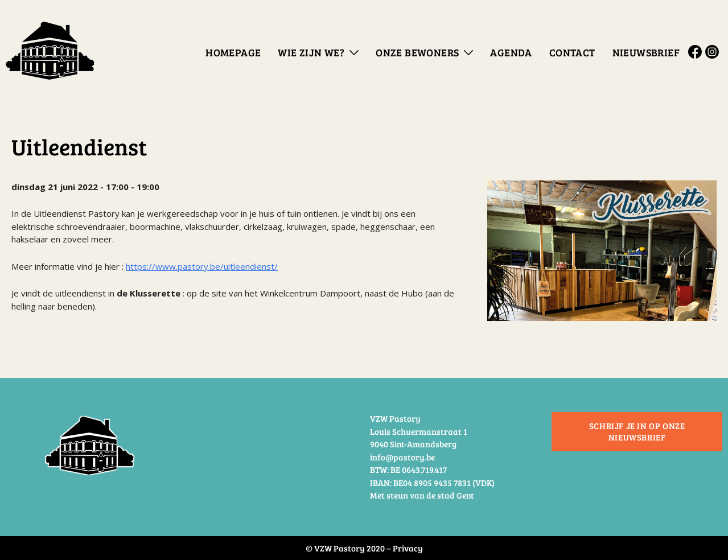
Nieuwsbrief (646, 52)
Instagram (714, 52)
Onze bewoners (417, 52)
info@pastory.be (402, 457)
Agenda (511, 52)
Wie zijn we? (311, 52)
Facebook (697, 52)
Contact (572, 52)
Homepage (233, 52)
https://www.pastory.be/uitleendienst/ (202, 266)
